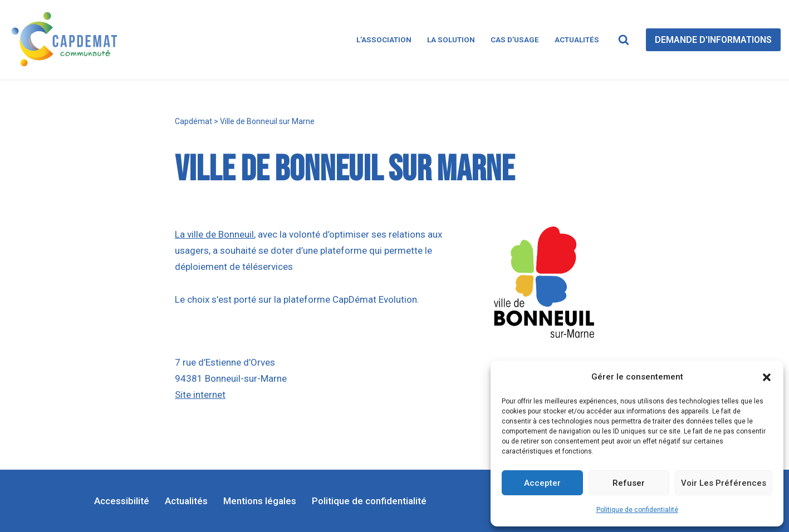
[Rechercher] (624, 40)
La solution (451, 40)
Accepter (542, 483)
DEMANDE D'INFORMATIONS (713, 40)
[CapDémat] (67, 40)
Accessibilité (122, 501)
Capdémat (193, 121)
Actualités (577, 40)
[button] (767, 377)
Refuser (629, 483)
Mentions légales (260, 501)
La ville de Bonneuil (214, 234)
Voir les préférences (724, 483)
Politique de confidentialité (637, 510)
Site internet (200, 395)
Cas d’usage (515, 40)
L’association (384, 40)
